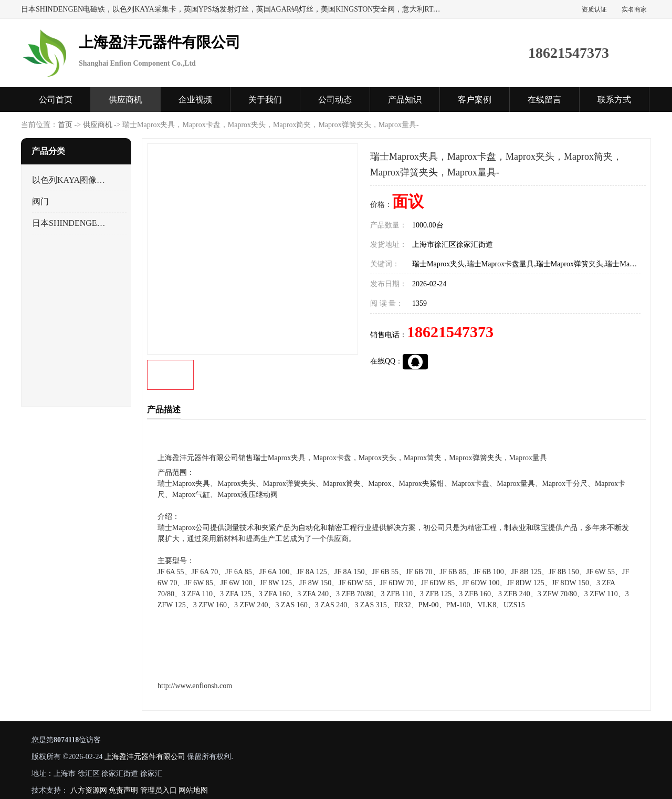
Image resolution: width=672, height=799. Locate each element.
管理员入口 (159, 790)
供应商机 (125, 100)
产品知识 (405, 100)
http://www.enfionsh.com (195, 686)
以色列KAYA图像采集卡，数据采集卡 (70, 180)
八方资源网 (89, 790)
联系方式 (614, 100)
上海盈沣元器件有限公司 (145, 757)
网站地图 (193, 790)
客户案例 (475, 100)
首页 (65, 125)
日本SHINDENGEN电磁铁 (70, 223)
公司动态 (335, 100)
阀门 (40, 201)
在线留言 (544, 100)
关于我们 (265, 100)
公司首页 (56, 100)
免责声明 (123, 790)
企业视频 (195, 100)
